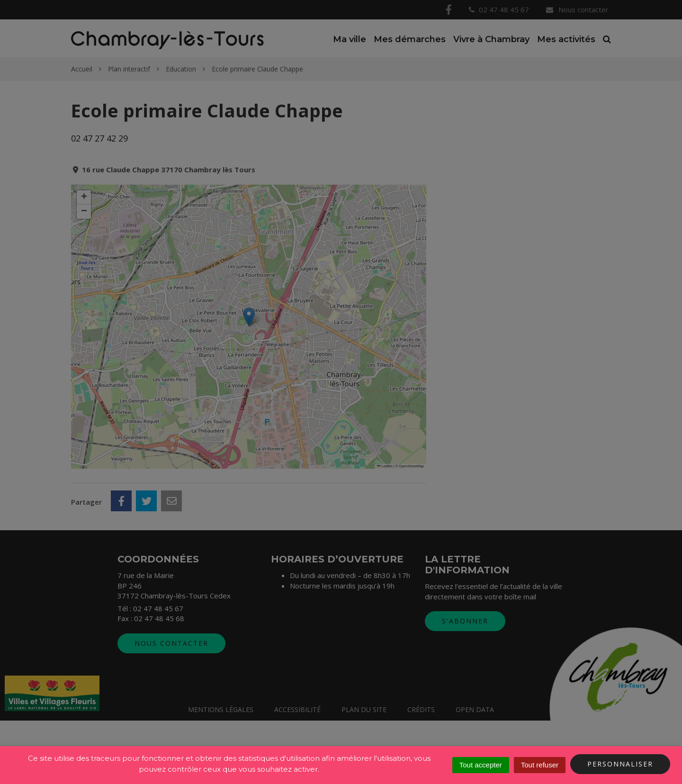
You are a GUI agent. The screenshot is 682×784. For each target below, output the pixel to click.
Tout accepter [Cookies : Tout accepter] (481, 765)
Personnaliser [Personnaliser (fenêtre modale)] (620, 764)
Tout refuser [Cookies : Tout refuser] (540, 765)
